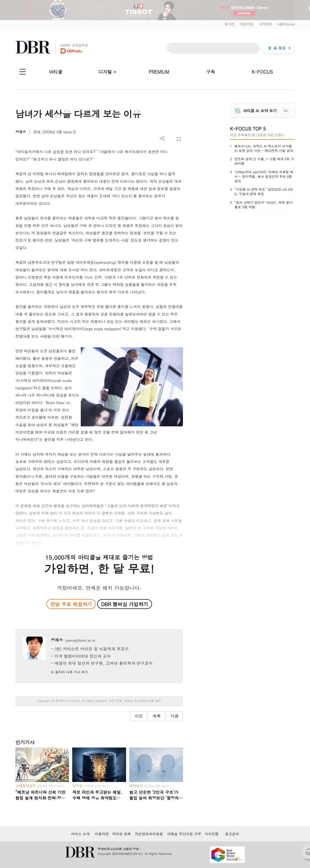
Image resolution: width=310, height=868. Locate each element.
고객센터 (265, 24)
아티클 (56, 72)
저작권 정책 (121, 834)
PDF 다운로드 (170, 139)
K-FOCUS (262, 72)
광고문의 (232, 834)
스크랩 (179, 139)
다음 (175, 716)
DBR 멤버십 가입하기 (125, 604)
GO (286, 111)
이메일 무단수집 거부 (184, 834)
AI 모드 (280, 48)
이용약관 (102, 834)
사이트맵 (212, 834)
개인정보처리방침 (149, 834)
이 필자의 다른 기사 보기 (69, 672)
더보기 (162, 139)
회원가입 (247, 24)
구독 (211, 72)
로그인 (229, 24)
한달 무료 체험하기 (71, 604)
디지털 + (107, 72)
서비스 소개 (80, 834)
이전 (139, 716)
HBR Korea (286, 24)
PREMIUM (159, 72)
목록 (157, 716)
